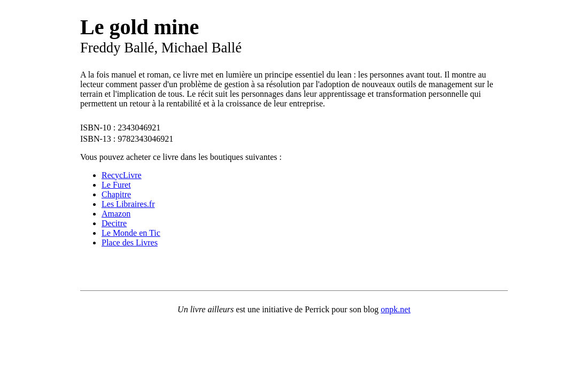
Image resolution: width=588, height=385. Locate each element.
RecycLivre (122, 175)
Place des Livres (130, 242)
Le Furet (116, 185)
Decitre (114, 223)
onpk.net (396, 309)
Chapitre (116, 194)
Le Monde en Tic (131, 233)
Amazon (116, 214)
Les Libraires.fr (128, 204)
